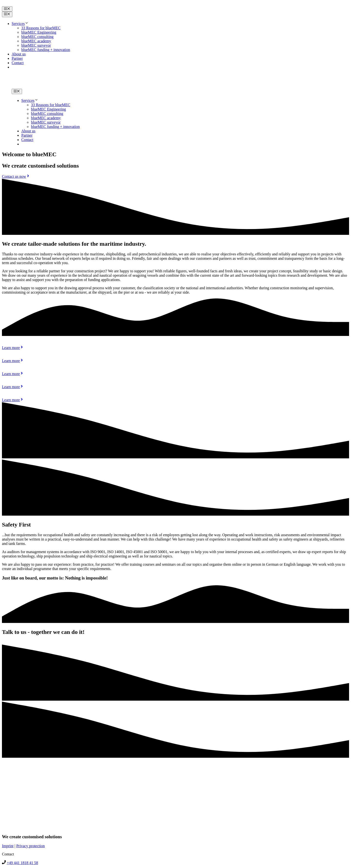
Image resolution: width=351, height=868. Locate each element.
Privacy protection (31, 846)
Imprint (8, 846)
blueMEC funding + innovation (46, 50)
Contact (18, 63)
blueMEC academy (36, 41)
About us (19, 54)
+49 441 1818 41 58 (22, 863)
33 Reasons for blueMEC (41, 28)
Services (20, 24)
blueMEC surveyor (36, 45)
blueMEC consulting (37, 37)
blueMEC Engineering (39, 32)
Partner (17, 58)
